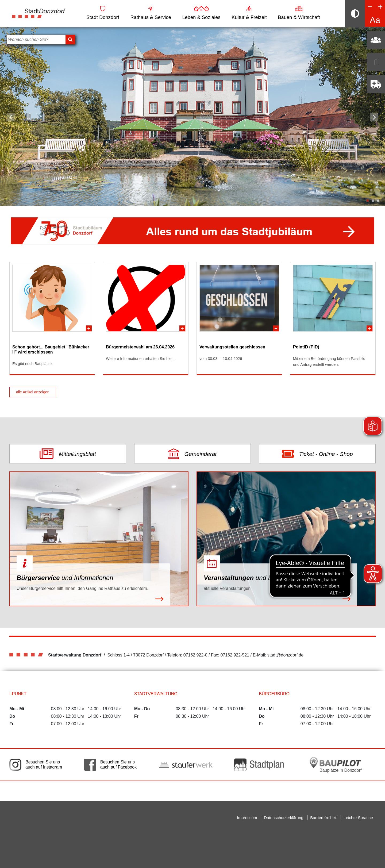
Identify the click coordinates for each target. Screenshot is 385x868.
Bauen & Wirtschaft (299, 13)
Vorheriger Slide (11, 117)
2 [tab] (373, 201)
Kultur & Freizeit (249, 13)
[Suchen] (70, 40)
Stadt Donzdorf (103, 13)
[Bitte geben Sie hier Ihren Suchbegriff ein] (36, 40)
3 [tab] (378, 201)
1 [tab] (368, 201)
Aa (375, 20)
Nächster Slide (374, 117)
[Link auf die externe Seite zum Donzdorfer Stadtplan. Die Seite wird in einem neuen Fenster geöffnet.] (261, 765)
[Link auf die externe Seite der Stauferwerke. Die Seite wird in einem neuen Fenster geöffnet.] (186, 765)
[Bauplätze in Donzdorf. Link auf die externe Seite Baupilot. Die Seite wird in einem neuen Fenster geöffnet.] (336, 765)
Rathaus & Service (151, 13)
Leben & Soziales (201, 13)
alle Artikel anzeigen (33, 392)
